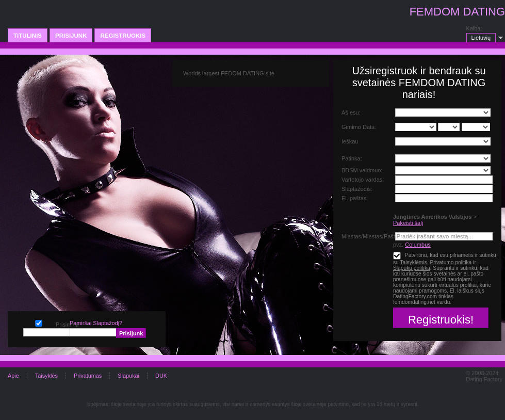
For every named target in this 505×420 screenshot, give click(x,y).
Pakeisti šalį (408, 223)
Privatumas (88, 376)
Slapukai (128, 376)
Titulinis (28, 36)
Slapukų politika (412, 268)
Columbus (418, 245)
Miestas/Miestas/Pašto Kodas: (379, 236)
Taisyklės (46, 376)
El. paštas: (355, 198)
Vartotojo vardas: (363, 180)
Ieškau (350, 141)
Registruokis (123, 36)
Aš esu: (351, 112)
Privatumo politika (451, 262)
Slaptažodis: (357, 189)
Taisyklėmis (413, 262)
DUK (161, 376)
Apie (13, 376)
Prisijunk (71, 36)
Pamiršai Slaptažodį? (96, 323)
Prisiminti (39, 322)
